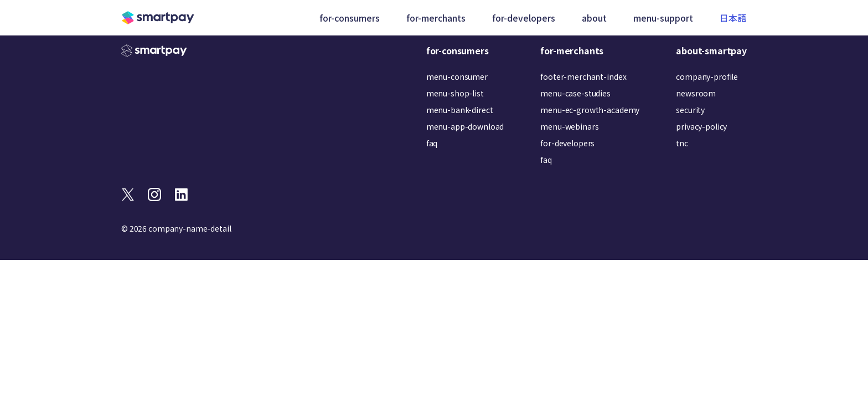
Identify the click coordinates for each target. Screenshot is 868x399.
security (690, 110)
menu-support (664, 18)
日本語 (733, 18)
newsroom (696, 93)
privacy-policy (701, 126)
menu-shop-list (455, 93)
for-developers (567, 143)
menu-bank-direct (460, 110)
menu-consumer (457, 76)
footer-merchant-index (583, 76)
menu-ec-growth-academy (590, 110)
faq (432, 143)
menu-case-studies (575, 93)
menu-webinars (569, 126)
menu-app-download (465, 126)
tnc (682, 143)
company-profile (707, 76)
